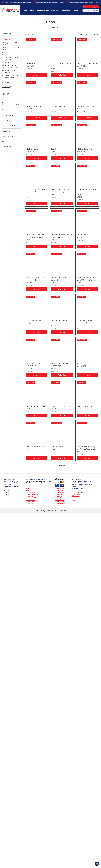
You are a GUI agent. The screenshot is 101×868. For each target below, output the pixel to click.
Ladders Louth (59, 494)
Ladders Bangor (59, 489)
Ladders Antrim (59, 491)
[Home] (97, 864)
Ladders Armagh (60, 492)
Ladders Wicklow (60, 496)
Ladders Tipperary (60, 498)
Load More (62, 466)
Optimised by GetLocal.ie (58, 511)
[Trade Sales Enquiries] (91, 7)
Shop (73, 500)
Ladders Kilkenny (60, 502)
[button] (32, 10)
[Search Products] (91, 11)
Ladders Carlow (59, 500)
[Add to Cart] (36, 75)
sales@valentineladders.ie (12, 496)
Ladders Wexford (60, 504)
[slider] (3, 102)
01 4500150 (8, 492)
